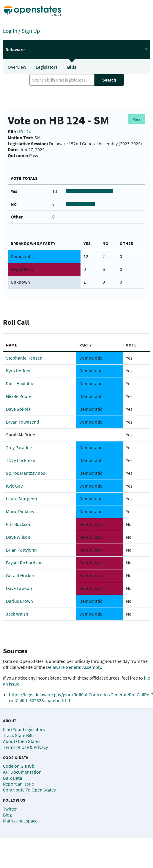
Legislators (47, 67)
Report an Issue (18, 784)
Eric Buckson (19, 524)
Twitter (10, 809)
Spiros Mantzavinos (26, 473)
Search (109, 80)
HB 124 (24, 132)
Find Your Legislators (24, 729)
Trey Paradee (19, 447)
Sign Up (31, 31)
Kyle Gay (14, 486)
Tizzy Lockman (21, 460)
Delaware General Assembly (74, 667)
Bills (72, 67)
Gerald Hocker (20, 575)
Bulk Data (12, 778)
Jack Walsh (17, 614)
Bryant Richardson (24, 563)
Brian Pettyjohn (21, 550)
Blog (7, 815)
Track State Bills (19, 735)
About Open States (22, 741)
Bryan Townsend (23, 422)
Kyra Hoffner (18, 371)
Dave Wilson (18, 537)
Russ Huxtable (20, 383)
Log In (10, 31)
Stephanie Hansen (24, 358)
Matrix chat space (20, 821)
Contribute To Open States (29, 790)
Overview (17, 67)
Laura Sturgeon (22, 499)
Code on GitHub (19, 766)
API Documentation (22, 772)
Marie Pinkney (20, 511)
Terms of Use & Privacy (25, 747)
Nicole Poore (19, 396)
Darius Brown (19, 601)
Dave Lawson (19, 588)
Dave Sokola (18, 409)
